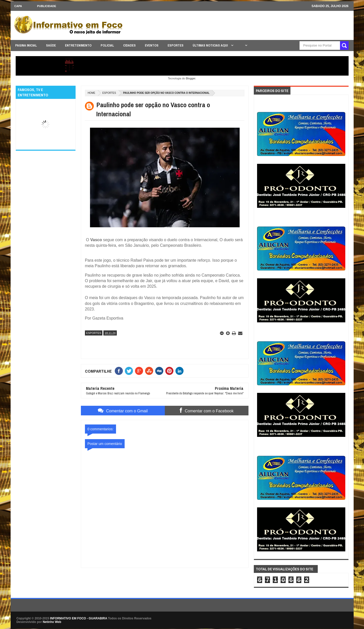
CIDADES (129, 45)
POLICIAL (107, 45)
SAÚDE (51, 45)
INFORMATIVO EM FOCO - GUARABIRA (79, 618)
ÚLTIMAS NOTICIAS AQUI (211, 45)
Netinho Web (52, 622)
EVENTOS (152, 45)
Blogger (190, 78)
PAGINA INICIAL (26, 45)
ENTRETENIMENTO (78, 45)
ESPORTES (176, 45)
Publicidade (47, 6)
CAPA (18, 6)
